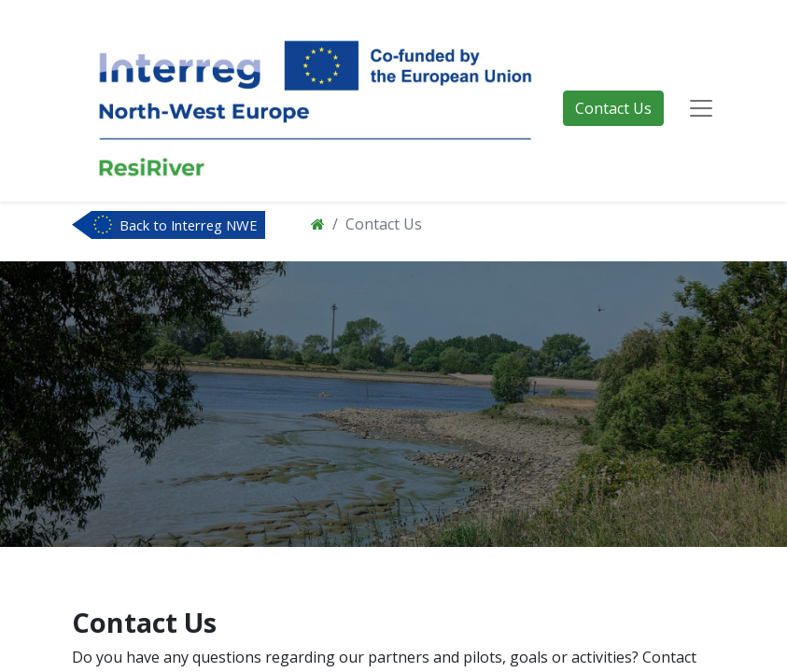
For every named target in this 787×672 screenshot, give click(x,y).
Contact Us (613, 108)
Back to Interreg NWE (189, 225)
